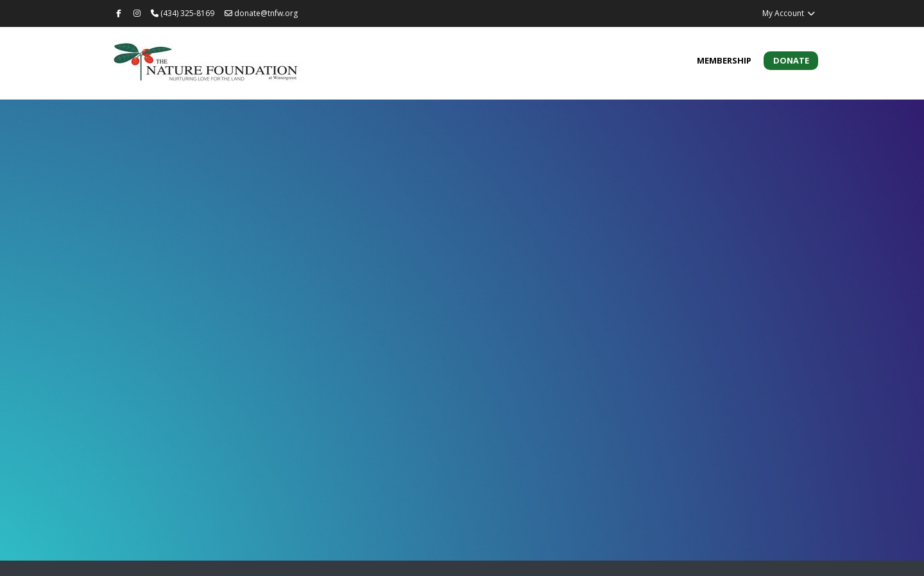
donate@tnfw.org (261, 13)
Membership (724, 60)
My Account (789, 13)
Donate (791, 60)
